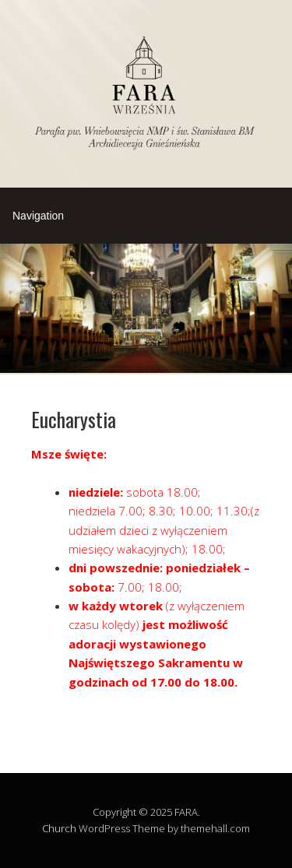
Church (59, 828)
